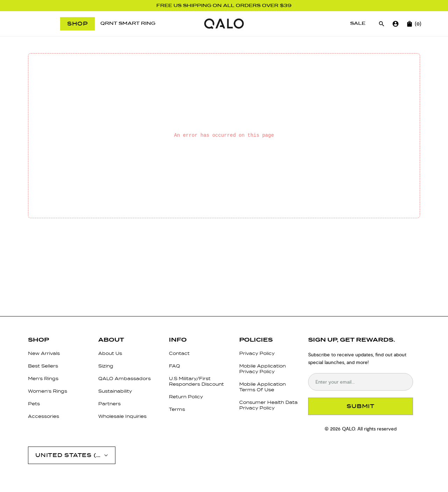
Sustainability (115, 391)
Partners (109, 404)
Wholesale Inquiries (122, 416)
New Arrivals (44, 353)
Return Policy (186, 397)
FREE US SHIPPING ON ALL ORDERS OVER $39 (224, 6)
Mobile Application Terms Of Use (262, 387)
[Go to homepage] (224, 24)
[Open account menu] (72, 455)
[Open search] (382, 24)
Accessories (44, 416)
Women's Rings (48, 391)
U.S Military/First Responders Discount (196, 381)
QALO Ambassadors (125, 379)
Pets (34, 404)
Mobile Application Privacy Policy (262, 369)
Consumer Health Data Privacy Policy (268, 405)
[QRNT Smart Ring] (128, 24)
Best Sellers (43, 366)
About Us (110, 353)
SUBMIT (361, 406)
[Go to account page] (396, 24)
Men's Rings (43, 379)
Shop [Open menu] (77, 24)
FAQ (175, 366)
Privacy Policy (257, 353)
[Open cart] (410, 24)
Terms (177, 409)
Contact (179, 353)
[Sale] (358, 24)
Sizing (106, 366)
